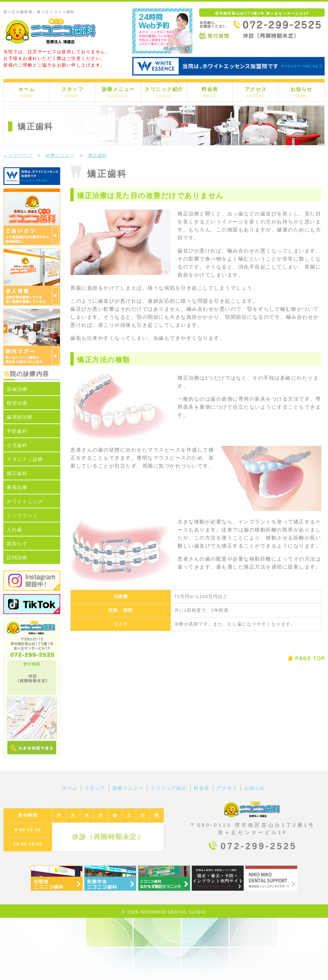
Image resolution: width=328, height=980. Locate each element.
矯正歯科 (17, 473)
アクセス (256, 92)
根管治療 (17, 403)
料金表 (210, 92)
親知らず (17, 544)
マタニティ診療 (25, 459)
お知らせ (302, 92)
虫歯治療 (17, 389)
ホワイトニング (25, 501)
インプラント (22, 515)
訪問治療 (17, 558)
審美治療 (17, 487)
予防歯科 (17, 431)
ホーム (27, 92)
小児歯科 (17, 445)
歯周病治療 (20, 417)
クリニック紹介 (164, 92)
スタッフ (72, 92)
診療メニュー (118, 92)
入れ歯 (15, 529)
